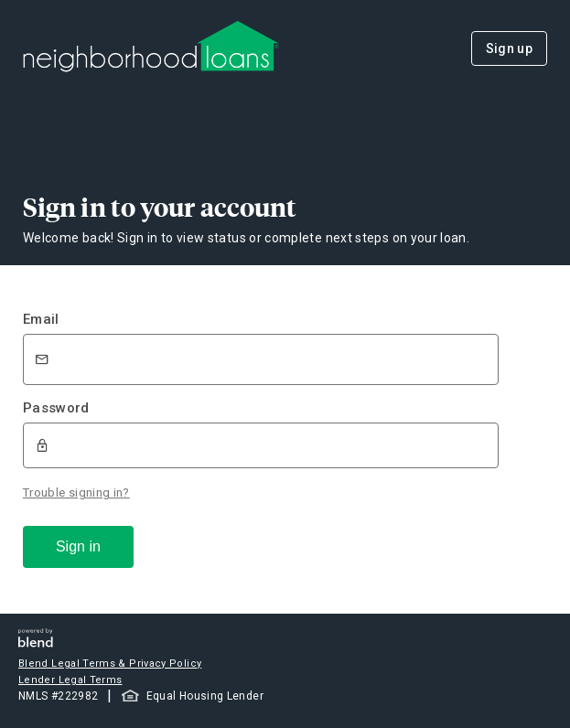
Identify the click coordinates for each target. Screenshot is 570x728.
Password (56, 408)
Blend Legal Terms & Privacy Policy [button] (110, 664)
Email (41, 319)
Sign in (78, 546)
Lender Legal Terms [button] (70, 680)
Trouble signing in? (76, 492)
